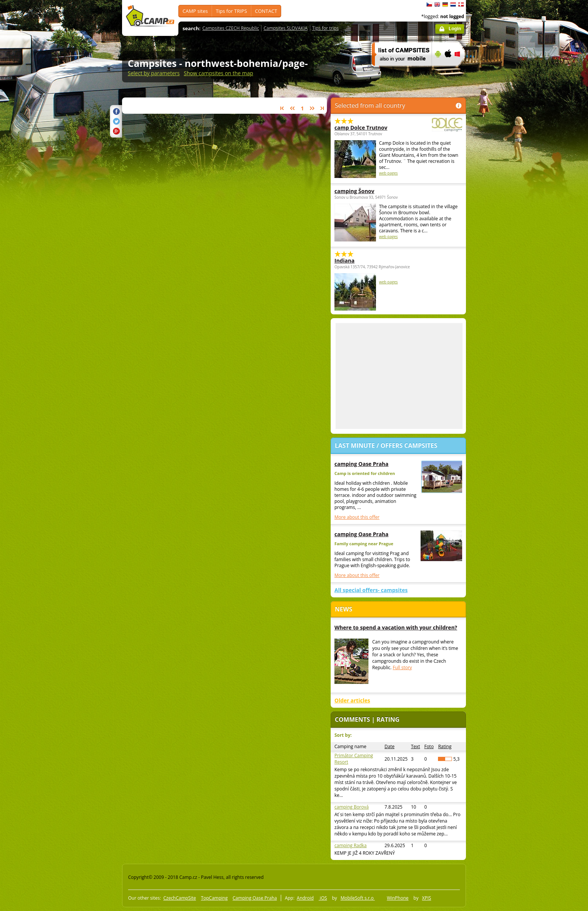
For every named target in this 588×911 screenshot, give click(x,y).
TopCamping (214, 898)
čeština (429, 5)
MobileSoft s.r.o (358, 898)
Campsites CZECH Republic (231, 28)
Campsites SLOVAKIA (285, 28)
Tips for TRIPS (231, 11)
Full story (402, 667)
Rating (445, 746)
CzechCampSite (179, 898)
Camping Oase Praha (255, 898)
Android (305, 898)
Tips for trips (325, 28)
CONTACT (266, 11)
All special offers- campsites (371, 590)
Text (416, 746)
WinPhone (398, 898)
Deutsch (445, 5)
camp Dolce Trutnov (378, 128)
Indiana (344, 261)
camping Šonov (354, 191)
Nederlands (453, 5)
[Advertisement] (498, 227)
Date (390, 746)
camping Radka (350, 845)
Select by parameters (154, 73)
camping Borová (352, 807)
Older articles (352, 700)
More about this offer (357, 517)
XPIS (427, 898)
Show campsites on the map (218, 73)
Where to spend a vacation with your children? (396, 627)
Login (455, 29)
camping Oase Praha (361, 464)
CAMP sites (195, 11)
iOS (323, 898)
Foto (429, 746)
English (437, 5)
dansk (461, 5)
